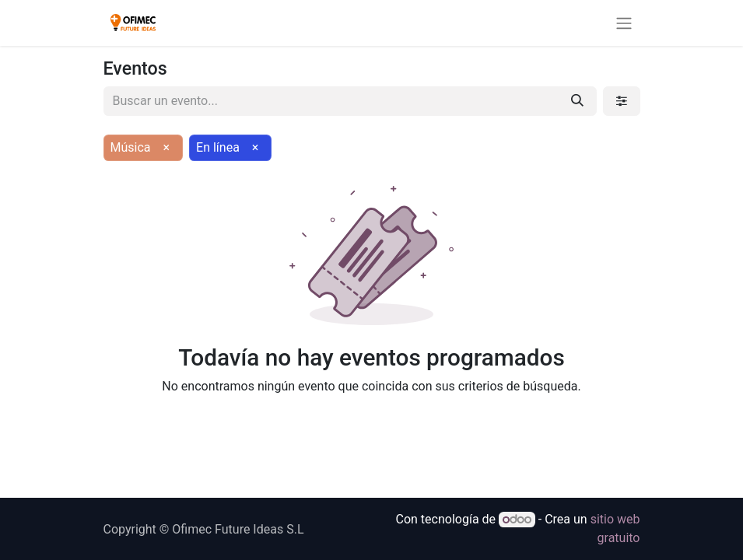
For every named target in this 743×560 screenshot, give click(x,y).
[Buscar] (577, 101)
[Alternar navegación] (624, 23)
